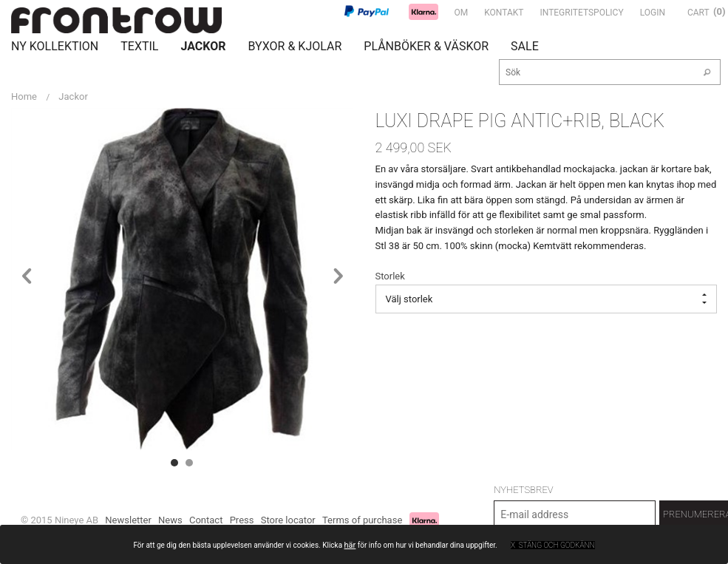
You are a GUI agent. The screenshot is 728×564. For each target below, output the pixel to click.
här (350, 545)
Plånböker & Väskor (426, 46)
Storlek (390, 276)
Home (24, 96)
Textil (139, 46)
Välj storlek (547, 299)
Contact (206, 520)
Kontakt (504, 13)
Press (242, 520)
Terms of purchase (362, 520)
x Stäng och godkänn (553, 545)
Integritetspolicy (581, 13)
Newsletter (128, 520)
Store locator (288, 520)
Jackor (203, 46)
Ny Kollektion (55, 46)
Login (653, 13)
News (170, 520)
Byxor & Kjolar (295, 46)
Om (462, 13)
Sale (525, 46)
